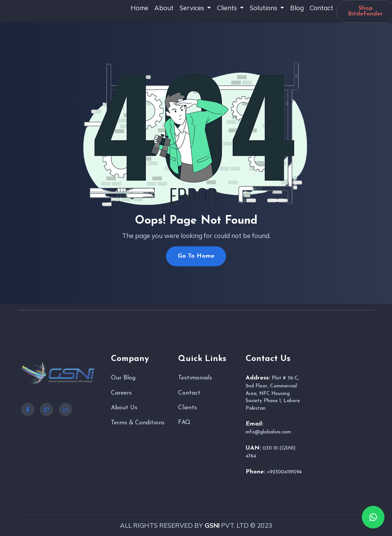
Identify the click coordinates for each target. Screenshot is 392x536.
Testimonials (195, 378)
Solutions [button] (264, 8)
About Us (124, 408)
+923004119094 (284, 472)
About (164, 8)
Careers (121, 393)
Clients (188, 408)
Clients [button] (228, 8)
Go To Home (196, 256)
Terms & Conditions (138, 423)
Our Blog (123, 378)
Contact (321, 8)
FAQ (184, 422)
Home (139, 8)
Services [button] (193, 8)
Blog (297, 8)
